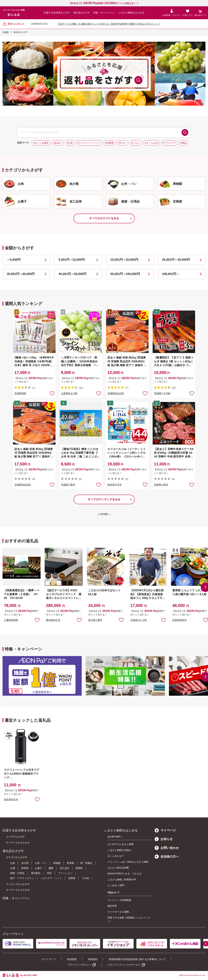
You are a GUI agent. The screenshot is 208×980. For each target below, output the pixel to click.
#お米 (70, 143)
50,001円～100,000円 (125, 274)
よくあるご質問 (116, 885)
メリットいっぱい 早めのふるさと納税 (128, 862)
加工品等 (65, 868)
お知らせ (164, 839)
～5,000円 (14, 260)
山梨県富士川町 (69, 393)
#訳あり (58, 143)
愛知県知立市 (53, 620)
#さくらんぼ (151, 143)
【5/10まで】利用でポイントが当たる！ (102, 3)
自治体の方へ (167, 857)
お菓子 (39, 868)
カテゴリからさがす (17, 857)
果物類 (57, 863)
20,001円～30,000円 (176, 260)
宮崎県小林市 (161, 485)
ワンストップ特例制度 (119, 900)
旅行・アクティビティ (22, 878)
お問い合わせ (167, 848)
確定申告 (112, 906)
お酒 (13, 868)
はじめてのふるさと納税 (121, 844)
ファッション (65, 873)
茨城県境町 (20, 393)
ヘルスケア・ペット (51, 878)
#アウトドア (169, 143)
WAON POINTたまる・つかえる (125, 874)
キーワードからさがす (18, 843)
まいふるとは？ (116, 856)
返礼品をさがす (82, 13)
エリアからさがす (15, 837)
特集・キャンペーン (104, 13)
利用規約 (93, 959)
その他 (85, 878)
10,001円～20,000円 (124, 260)
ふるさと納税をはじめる (131, 13)
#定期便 (109, 143)
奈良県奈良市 (11, 799)
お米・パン (41, 863)
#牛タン (122, 143)
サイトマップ (49, 959)
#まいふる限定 (41, 143)
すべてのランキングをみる (104, 499)
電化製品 (36, 873)
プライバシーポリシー (79, 965)
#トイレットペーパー (89, 143)
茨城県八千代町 (162, 393)
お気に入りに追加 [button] (52, 393)
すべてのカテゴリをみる (104, 218)
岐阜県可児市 (115, 485)
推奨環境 (72, 959)
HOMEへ (105, 514)
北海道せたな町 (139, 620)
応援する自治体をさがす (57, 13)
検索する (185, 132)
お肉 (13, 863)
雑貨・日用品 (17, 873)
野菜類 (70, 863)
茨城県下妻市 (68, 485)
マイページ (165, 830)
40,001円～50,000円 (73, 274)
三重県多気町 (11, 620)
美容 (49, 873)
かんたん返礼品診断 (118, 868)
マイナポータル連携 (118, 912)
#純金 (184, 143)
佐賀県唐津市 (179, 620)
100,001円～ (171, 274)
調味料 (79, 868)
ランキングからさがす (18, 884)
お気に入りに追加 (37, 620)
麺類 (51, 868)
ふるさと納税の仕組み (119, 850)
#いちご (136, 143)
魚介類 (25, 863)
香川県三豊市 (95, 620)
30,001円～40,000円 (21, 274)
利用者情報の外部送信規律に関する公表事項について (137, 959)
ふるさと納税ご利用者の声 (122, 880)
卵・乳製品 (86, 863)
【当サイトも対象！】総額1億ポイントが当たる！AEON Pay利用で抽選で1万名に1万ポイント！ (109, 24)
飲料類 (25, 868)
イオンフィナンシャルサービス (124, 965)
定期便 (72, 878)
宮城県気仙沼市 (116, 393)
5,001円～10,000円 (72, 260)
